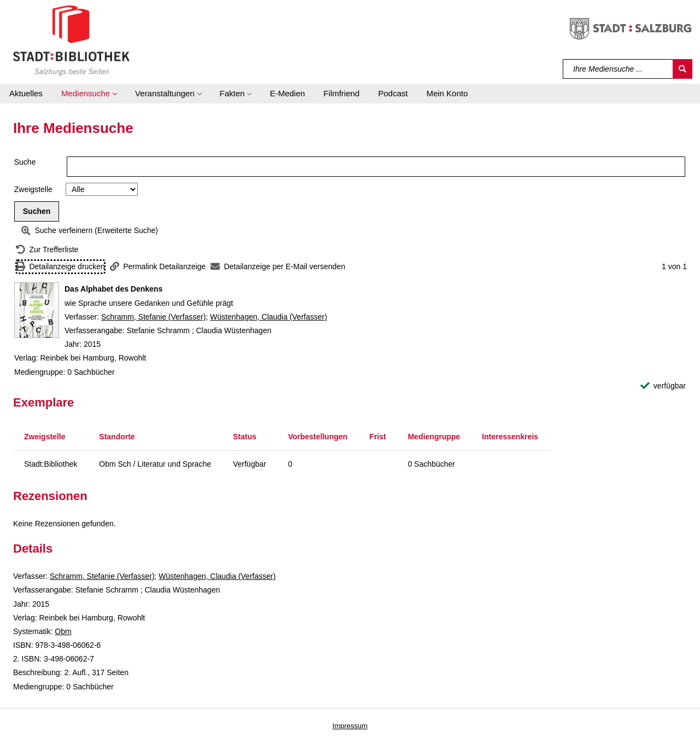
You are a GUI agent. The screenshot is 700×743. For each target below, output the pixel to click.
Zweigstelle (33, 189)
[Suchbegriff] (618, 69)
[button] (89, 94)
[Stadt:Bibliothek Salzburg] (71, 40)
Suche (25, 162)
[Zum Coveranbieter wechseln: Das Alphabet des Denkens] (37, 310)
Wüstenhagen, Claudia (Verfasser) (269, 317)
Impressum (350, 726)
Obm (63, 631)
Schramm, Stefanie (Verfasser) (153, 317)
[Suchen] (682, 69)
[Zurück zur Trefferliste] (47, 250)
